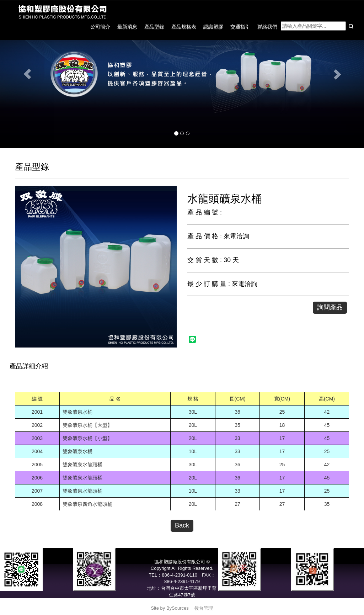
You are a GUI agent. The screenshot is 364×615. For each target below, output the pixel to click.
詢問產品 (330, 307)
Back (182, 525)
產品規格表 (184, 27)
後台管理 (204, 608)
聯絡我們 (267, 27)
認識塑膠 (213, 27)
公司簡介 (100, 27)
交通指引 (240, 27)
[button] (27, 74)
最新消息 (127, 27)
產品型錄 (154, 27)
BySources (178, 608)
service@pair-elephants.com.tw (182, 601)
